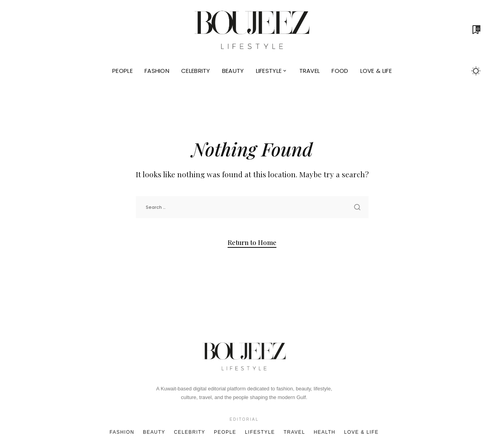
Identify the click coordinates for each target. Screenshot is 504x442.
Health (325, 432)
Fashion (122, 432)
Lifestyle (260, 432)
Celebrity (190, 432)
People (225, 432)
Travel (294, 432)
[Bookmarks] (476, 30)
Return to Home (252, 242)
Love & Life (361, 432)
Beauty (154, 432)
